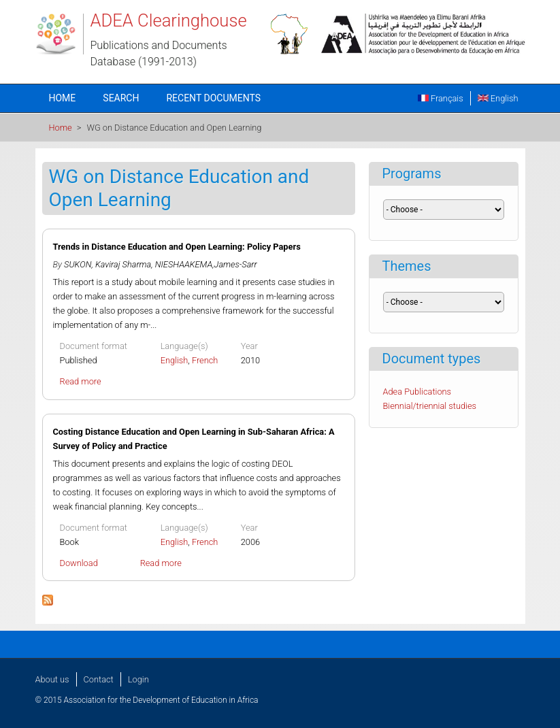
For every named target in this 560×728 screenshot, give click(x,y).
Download (79, 563)
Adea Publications (417, 392)
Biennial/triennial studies (430, 406)
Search (121, 98)
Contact (99, 679)
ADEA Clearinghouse (169, 20)
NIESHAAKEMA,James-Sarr (206, 264)
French (205, 360)
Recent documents (213, 98)
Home (63, 98)
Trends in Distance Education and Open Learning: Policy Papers (177, 247)
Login (138, 679)
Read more (81, 381)
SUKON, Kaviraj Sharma (108, 264)
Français (441, 98)
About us (52, 679)
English (498, 98)
